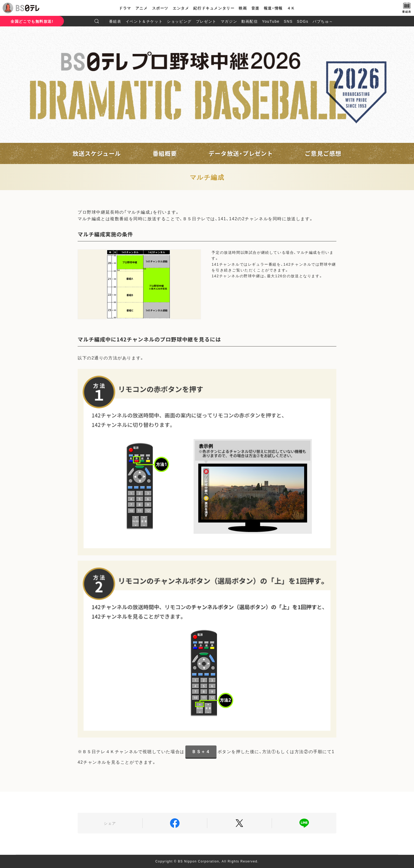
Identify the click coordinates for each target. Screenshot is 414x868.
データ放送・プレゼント (241, 153)
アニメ (142, 8)
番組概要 (165, 153)
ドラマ (125, 8)
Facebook (175, 823)
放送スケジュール (97, 153)
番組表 (115, 21)
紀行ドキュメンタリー (214, 8)
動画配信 (250, 21)
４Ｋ (291, 8)
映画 (243, 8)
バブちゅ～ (323, 21)
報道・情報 (273, 8)
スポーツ (160, 8)
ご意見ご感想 (323, 153)
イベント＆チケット (144, 21)
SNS (288, 21)
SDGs (303, 21)
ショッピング (179, 21)
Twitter (239, 823)
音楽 (255, 8)
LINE (304, 823)
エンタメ (181, 8)
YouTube (271, 21)
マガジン (229, 21)
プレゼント (206, 21)
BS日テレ (28, 8)
